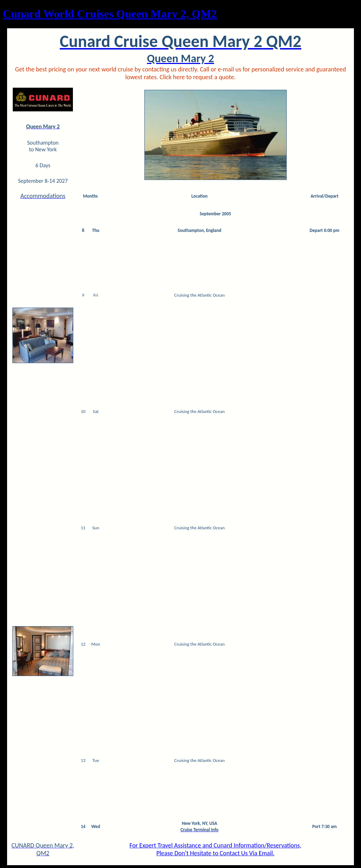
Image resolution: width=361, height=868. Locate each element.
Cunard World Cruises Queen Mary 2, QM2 (110, 14)
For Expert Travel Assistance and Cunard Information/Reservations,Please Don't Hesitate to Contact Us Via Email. (216, 849)
